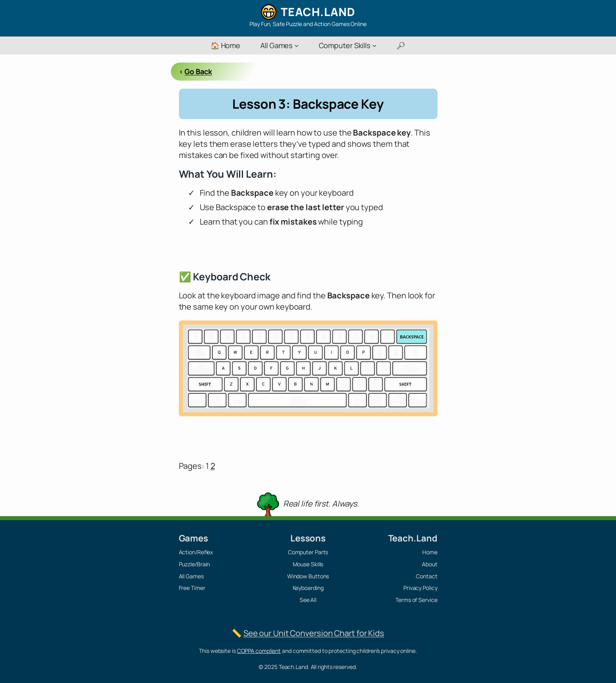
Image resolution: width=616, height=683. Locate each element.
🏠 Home (225, 45)
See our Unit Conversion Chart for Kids (314, 633)
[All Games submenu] (297, 46)
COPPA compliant (259, 651)
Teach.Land (318, 12)
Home (430, 552)
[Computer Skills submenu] (374, 46)
